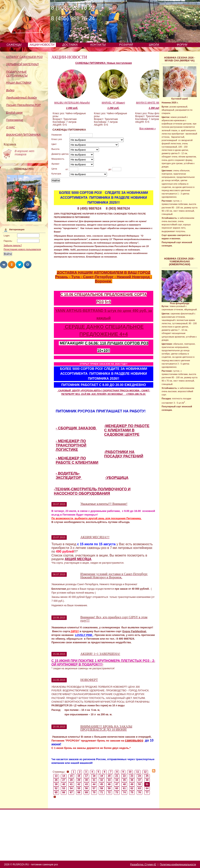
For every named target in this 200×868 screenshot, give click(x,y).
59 (109, 788)
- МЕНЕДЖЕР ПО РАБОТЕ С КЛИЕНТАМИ (77, 460)
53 (64, 788)
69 (87, 792)
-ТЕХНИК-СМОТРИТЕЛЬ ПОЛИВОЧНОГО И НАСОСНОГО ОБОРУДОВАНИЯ (92, 491)
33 (109, 780)
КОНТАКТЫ (98, 45)
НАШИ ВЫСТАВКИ (19, 83)
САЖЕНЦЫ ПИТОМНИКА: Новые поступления (104, 63)
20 (109, 776)
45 (102, 784)
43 (87, 784)
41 (71, 784)
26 (56, 780)
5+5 (108, 302)
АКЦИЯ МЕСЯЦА (78, 559)
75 (132, 792)
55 (79, 788)
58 (102, 788)
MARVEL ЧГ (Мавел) (113, 103)
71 (102, 792)
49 (132, 784)
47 (117, 784)
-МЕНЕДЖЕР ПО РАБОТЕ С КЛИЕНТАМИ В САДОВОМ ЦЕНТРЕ (127, 430)
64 (147, 788)
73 (117, 792)
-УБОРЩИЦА (117, 478)
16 (79, 776)
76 (140, 792)
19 (102, 776)
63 (140, 788)
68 (79, 792)
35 (124, 780)
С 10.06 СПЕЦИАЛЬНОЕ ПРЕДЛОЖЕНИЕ (97, 295)
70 (94, 792)
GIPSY (74, 631)
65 (56, 792)
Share (4, 265)
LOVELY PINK (84, 635)
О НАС (11, 127)
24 (140, 776)
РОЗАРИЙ (126, 45)
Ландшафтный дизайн (21, 98)
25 (147, 776)
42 (79, 784)
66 (64, 792)
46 (109, 784)
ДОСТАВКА (70, 45)
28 (71, 780)
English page (14, 113)
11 (138, 772)
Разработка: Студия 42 (143, 865)
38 (147, 780)
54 (71, 788)
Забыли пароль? (13, 245)
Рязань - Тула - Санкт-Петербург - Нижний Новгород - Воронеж (103, 279)
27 (64, 780)
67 (71, 792)
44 (94, 784)
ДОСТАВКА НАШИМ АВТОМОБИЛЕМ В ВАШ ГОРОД (104, 273)
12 (145, 772)
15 (71, 776)
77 (147, 792)
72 (109, 792)
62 (132, 788)
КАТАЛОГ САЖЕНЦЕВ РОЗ (24, 57)
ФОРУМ (182, 45)
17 (87, 776)
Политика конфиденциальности (178, 865)
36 (132, 780)
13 (56, 776)
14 (64, 776)
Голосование (15, 120)
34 (117, 780)
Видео (10, 90)
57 (94, 788)
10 (130, 772)
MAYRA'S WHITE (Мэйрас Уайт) (154, 103)
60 (117, 788)
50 (140, 784)
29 (79, 780)
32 (102, 780)
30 (87, 780)
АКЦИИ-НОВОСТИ (42, 45)
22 (124, 776)
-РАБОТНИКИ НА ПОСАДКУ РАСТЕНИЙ (124, 454)
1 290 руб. (113, 108)
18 (94, 776)
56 (87, 788)
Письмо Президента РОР (23, 105)
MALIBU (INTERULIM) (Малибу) (72, 103)
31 (94, 780)
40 (64, 784)
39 (56, 784)
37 (140, 780)
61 (124, 788)
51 (147, 784)
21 (117, 776)
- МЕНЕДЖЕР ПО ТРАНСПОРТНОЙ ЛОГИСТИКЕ (71, 445)
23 (132, 776)
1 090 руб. (72, 108)
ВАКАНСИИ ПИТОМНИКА (23, 135)
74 (124, 792)
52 (56, 788)
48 (124, 784)
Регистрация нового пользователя (22, 249)
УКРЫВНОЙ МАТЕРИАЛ (22, 64)
